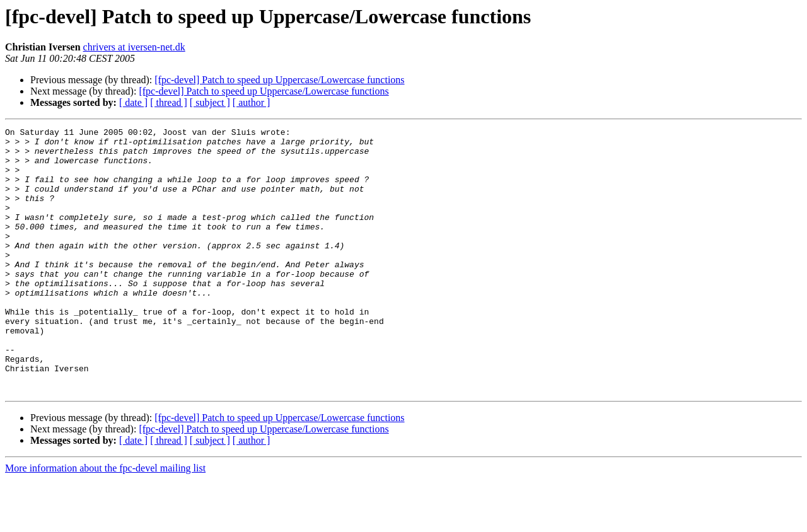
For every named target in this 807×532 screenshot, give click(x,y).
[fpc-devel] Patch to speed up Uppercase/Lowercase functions (279, 80)
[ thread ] (169, 102)
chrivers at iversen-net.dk (134, 47)
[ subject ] (210, 102)
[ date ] (133, 102)
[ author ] (252, 102)
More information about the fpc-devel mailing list (105, 521)
